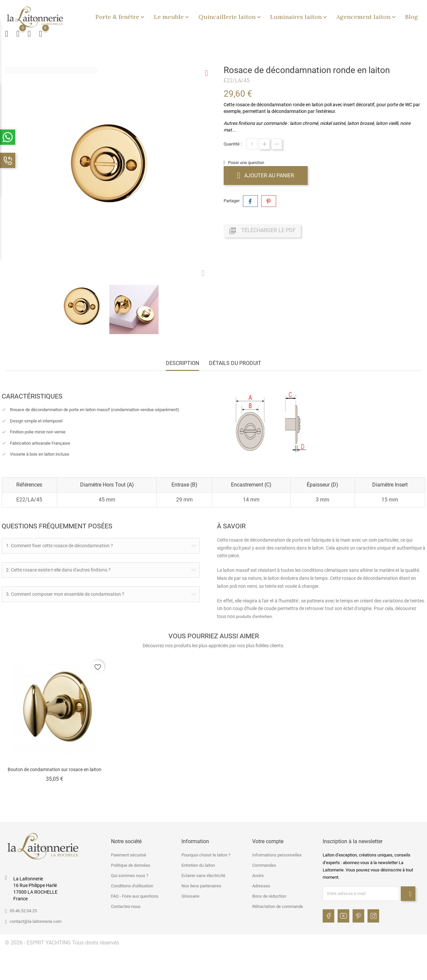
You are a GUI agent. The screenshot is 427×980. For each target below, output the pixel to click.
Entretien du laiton (198, 864)
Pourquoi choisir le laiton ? (206, 854)
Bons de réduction (269, 895)
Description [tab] (182, 363)
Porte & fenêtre (121, 17)
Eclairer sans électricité (203, 875)
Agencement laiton (367, 17)
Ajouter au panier (266, 175)
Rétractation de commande (278, 905)
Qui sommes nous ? (130, 875)
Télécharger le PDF (262, 231)
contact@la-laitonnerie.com (36, 920)
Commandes (264, 864)
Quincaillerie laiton (230, 17)
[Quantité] (252, 144)
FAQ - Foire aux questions (135, 895)
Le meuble (172, 17)
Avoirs (258, 875)
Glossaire (190, 895)
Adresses (261, 885)
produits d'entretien (254, 617)
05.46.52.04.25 (23, 909)
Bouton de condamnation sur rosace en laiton (54, 769)
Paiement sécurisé (129, 854)
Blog (412, 17)
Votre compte (268, 840)
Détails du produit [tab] (235, 363)
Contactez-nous (126, 905)
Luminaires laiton (299, 17)
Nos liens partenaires (201, 885)
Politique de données (131, 864)
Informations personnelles (277, 854)
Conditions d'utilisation (132, 885)
